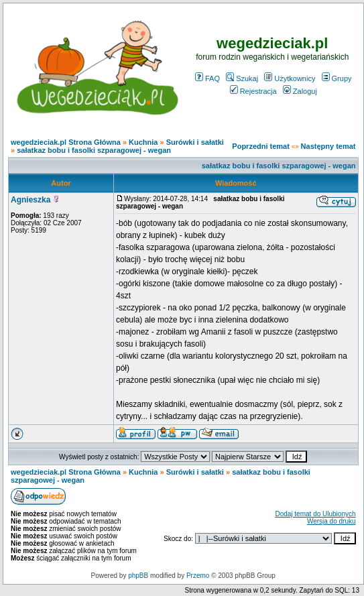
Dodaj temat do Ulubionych (315, 514)
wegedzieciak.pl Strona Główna (66, 142)
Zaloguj (300, 91)
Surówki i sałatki (195, 142)
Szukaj (242, 78)
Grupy (337, 78)
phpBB (138, 576)
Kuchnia (143, 142)
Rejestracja (253, 91)
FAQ (207, 78)
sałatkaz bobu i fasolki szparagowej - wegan (94, 150)
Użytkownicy (290, 78)
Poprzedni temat (261, 146)
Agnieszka (31, 200)
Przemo (198, 576)
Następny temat (328, 146)
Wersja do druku (331, 521)
